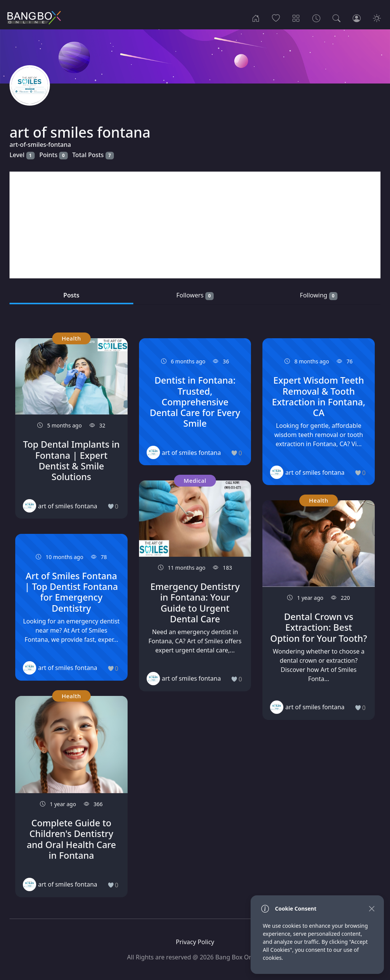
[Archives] (316, 18)
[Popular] (276, 18)
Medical (195, 480)
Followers (195, 295)
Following (319, 295)
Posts (71, 295)
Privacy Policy (195, 942)
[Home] (256, 18)
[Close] (372, 909)
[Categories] (296, 18)
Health (71, 338)
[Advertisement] (195, 225)
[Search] (336, 18)
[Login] (357, 18)
